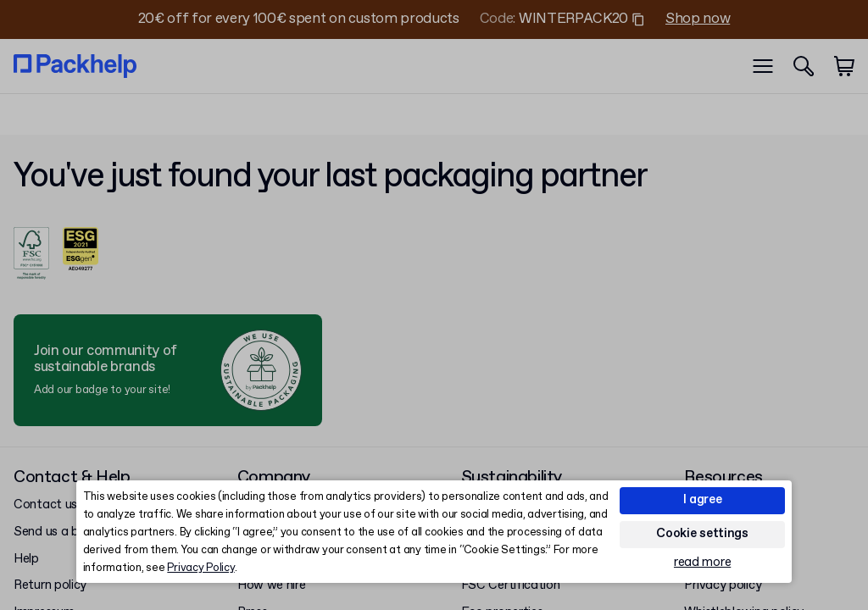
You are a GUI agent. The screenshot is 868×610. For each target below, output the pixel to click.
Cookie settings (702, 534)
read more (702, 563)
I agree (703, 500)
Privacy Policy (200, 568)
